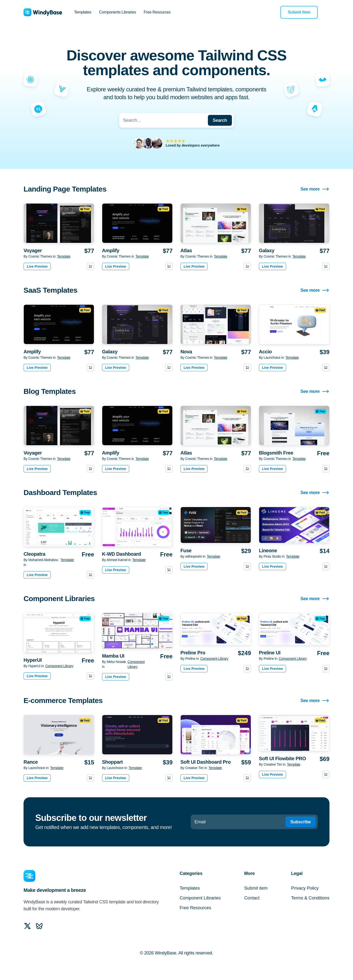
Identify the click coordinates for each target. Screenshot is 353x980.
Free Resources (157, 12)
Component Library (59, 666)
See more (315, 189)
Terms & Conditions (310, 898)
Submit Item (299, 12)
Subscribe (301, 822)
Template (64, 256)
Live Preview (37, 266)
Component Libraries (200, 898)
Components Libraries (117, 12)
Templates (83, 12)
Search (220, 120)
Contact (252, 898)
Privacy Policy (305, 888)
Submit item (256, 888)
